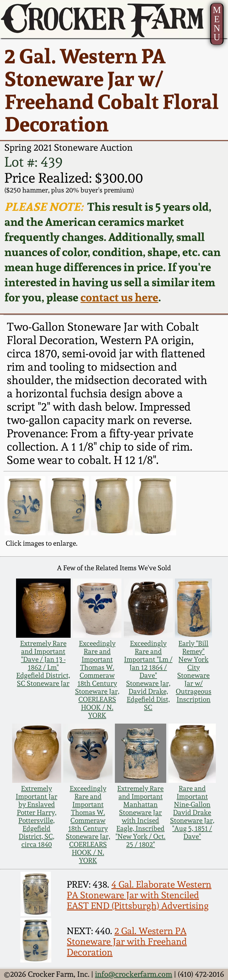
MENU (217, 24)
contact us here (119, 297)
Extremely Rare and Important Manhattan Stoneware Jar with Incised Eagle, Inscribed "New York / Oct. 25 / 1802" (140, 816)
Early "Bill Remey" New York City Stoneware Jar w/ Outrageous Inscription (194, 671)
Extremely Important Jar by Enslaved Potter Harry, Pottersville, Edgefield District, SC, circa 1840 (37, 816)
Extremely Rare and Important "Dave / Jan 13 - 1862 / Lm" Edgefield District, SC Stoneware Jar (43, 663)
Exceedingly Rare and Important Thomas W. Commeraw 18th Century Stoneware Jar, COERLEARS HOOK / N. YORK (97, 679)
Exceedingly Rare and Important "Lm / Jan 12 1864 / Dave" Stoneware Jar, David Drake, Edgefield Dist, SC (148, 675)
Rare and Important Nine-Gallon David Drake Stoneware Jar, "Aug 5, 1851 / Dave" (192, 812)
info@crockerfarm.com (134, 974)
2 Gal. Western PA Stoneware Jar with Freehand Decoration (127, 942)
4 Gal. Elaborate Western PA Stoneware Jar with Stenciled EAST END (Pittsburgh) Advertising (139, 895)
